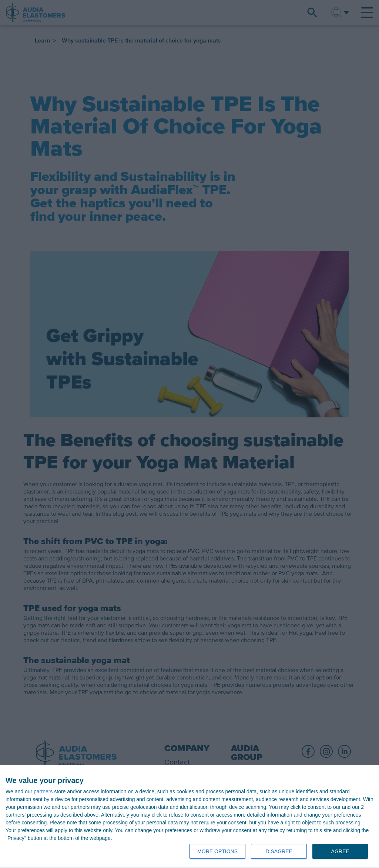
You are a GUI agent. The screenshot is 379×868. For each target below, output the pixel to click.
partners (43, 791)
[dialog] (189, 817)
